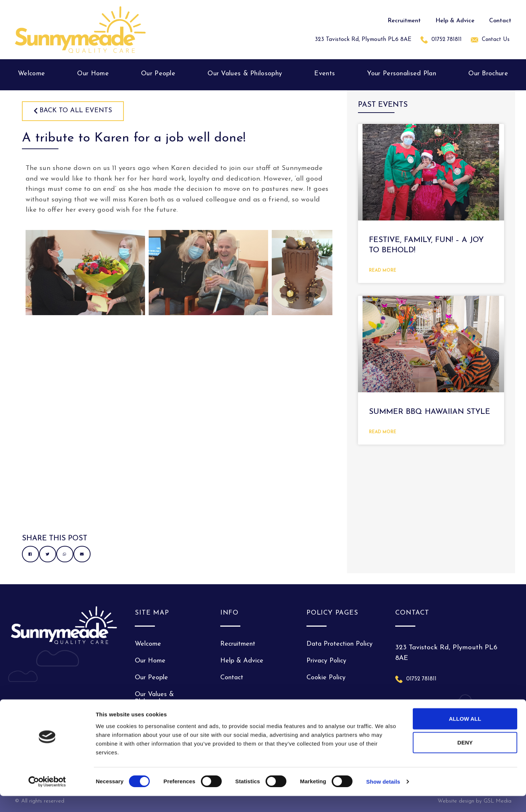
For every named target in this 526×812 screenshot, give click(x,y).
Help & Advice (455, 21)
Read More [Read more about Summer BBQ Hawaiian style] (383, 432)
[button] (31, 554)
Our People (158, 74)
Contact (500, 21)
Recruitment (404, 21)
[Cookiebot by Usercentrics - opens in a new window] (47, 798)
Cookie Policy (326, 678)
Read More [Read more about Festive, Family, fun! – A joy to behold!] (383, 271)
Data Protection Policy (340, 644)
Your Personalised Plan (402, 74)
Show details (383, 798)
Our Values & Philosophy (245, 74)
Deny (465, 758)
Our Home (93, 74)
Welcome (31, 74)
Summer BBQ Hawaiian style (430, 412)
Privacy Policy (326, 661)
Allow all (465, 734)
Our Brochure (488, 74)
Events (325, 74)
